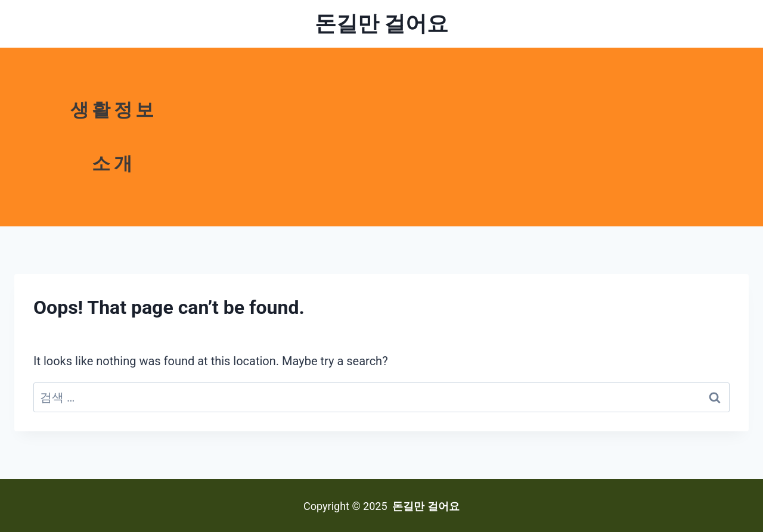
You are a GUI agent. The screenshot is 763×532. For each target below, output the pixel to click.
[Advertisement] (481, 137)
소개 (114, 164)
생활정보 (114, 110)
